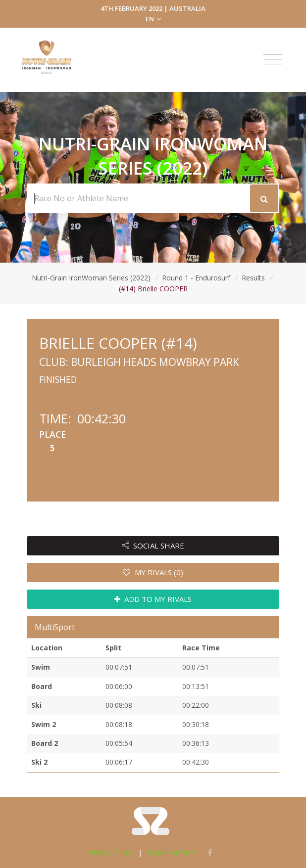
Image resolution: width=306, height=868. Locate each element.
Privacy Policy (111, 852)
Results (253, 278)
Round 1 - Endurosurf (196, 278)
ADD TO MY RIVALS (153, 599)
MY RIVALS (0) (153, 572)
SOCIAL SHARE (153, 546)
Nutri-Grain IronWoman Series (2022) (91, 278)
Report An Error (173, 852)
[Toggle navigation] (273, 59)
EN (153, 19)
